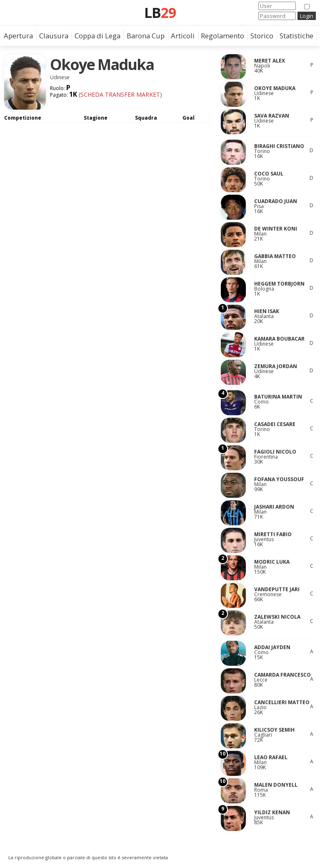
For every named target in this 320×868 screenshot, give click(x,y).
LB (160, 13)
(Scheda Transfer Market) (120, 94)
